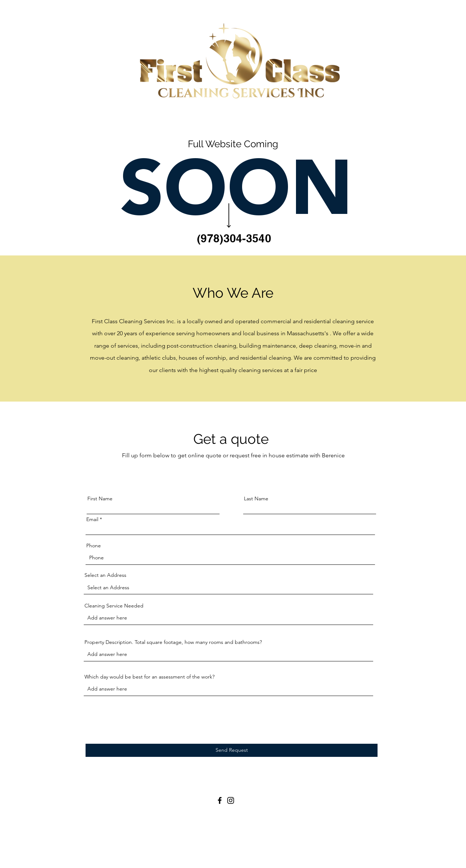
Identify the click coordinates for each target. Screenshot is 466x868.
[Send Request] (232, 750)
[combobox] (228, 588)
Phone (94, 546)
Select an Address (105, 575)
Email (92, 519)
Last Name (256, 498)
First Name (100, 498)
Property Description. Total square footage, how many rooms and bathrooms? (173, 642)
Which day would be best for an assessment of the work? (149, 677)
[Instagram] (231, 800)
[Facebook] (220, 800)
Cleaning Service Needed (114, 606)
